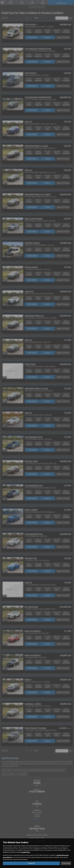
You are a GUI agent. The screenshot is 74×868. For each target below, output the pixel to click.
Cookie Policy (26, 852)
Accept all (31, 863)
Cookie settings (66, 863)
